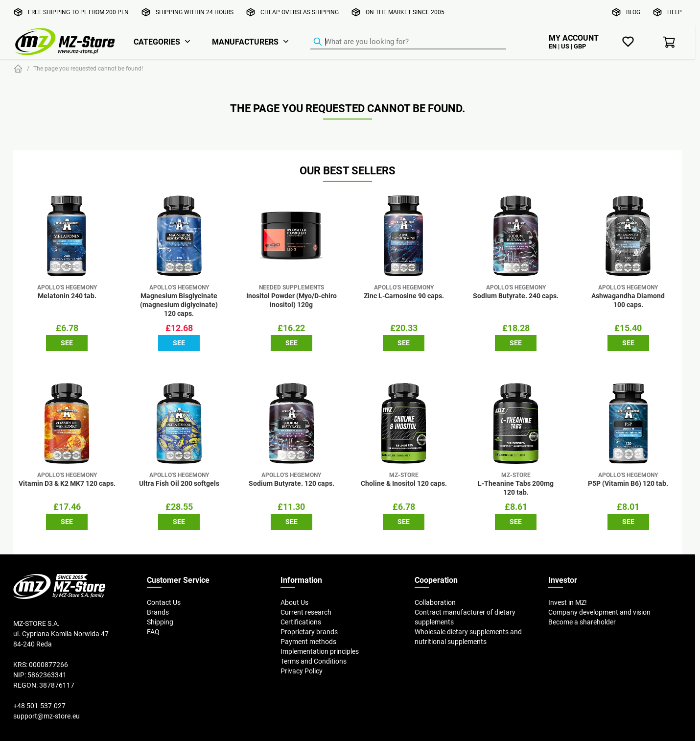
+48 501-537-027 (39, 706)
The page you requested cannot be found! (88, 68)
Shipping (160, 622)
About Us (294, 602)
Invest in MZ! (568, 602)
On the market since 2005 (405, 12)
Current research (306, 612)
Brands (158, 612)
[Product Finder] (408, 42)
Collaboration (435, 602)
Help (675, 12)
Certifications (301, 622)
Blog (633, 12)
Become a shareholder (582, 622)
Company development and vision (599, 612)
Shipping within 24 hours (195, 12)
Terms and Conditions (314, 661)
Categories (157, 42)
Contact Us (164, 602)
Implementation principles (320, 651)
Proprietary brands (309, 632)
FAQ (153, 632)
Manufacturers (245, 42)
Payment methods (308, 642)
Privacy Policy (302, 671)
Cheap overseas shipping (300, 12)
